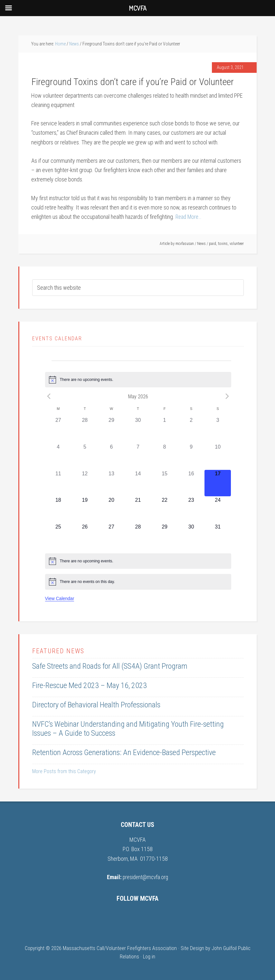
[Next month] (227, 396)
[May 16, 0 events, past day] (191, 483)
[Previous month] (49, 396)
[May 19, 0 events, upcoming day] (85, 510)
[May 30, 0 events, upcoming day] (191, 536)
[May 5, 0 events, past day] (85, 456)
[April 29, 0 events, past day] (112, 430)
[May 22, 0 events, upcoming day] (165, 510)
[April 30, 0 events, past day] (138, 430)
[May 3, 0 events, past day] (218, 430)
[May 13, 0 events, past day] (112, 483)
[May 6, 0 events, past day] (112, 456)
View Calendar (60, 598)
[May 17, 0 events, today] (218, 483)
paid (213, 244)
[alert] (138, 380)
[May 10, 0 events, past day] (218, 456)
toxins (223, 244)
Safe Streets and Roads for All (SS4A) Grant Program (110, 666)
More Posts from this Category (64, 771)
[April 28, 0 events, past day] (85, 430)
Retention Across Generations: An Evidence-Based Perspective (124, 752)
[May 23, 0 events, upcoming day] (191, 510)
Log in (149, 956)
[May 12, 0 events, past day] (85, 483)
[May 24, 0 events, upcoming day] (218, 510)
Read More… (189, 217)
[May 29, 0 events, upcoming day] (165, 536)
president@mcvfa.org (145, 877)
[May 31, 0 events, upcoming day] (218, 536)
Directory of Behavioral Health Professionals (96, 705)
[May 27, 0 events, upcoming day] (112, 536)
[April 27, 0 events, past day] (58, 430)
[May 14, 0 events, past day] (138, 483)
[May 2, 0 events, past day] (191, 430)
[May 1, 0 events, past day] (165, 430)
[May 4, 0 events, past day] (58, 456)
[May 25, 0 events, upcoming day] (58, 536)
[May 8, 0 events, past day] (165, 456)
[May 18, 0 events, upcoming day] (58, 510)
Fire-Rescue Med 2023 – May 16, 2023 (90, 685)
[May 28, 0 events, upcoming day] (138, 536)
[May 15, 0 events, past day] (165, 483)
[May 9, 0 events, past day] (191, 456)
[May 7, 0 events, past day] (138, 456)
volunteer (237, 244)
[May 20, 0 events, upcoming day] (112, 510)
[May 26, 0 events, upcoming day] (85, 536)
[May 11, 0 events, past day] (58, 483)
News (201, 244)
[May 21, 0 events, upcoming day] (138, 510)
